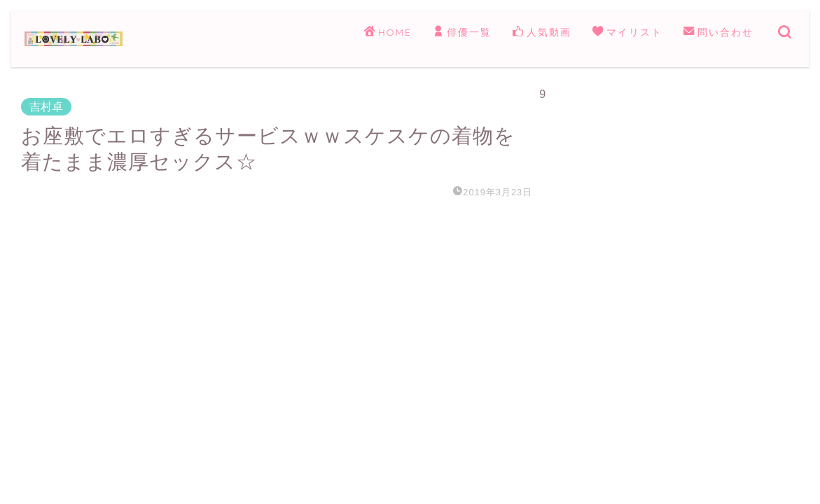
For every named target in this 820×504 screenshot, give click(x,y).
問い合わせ (718, 33)
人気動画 (542, 33)
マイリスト (627, 33)
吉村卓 (46, 107)
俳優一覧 (462, 33)
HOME (388, 33)
